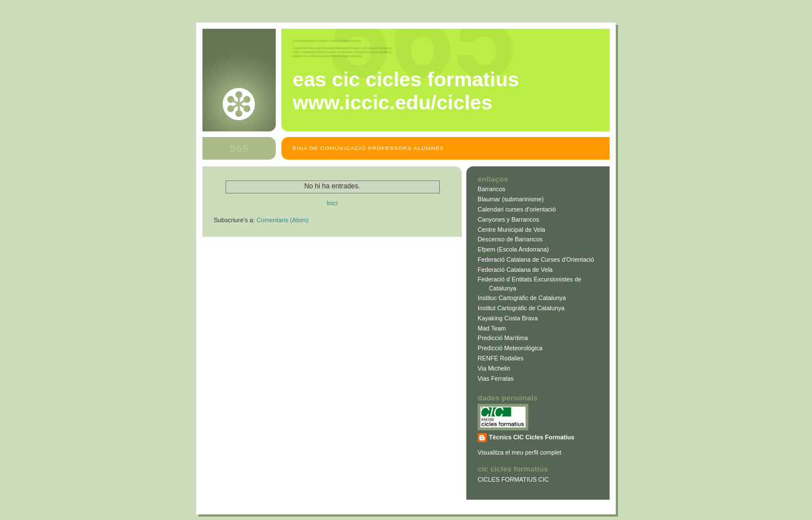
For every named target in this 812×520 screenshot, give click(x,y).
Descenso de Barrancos (510, 239)
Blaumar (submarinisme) (511, 199)
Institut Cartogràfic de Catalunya (521, 308)
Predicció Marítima (503, 338)
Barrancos (491, 189)
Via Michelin (494, 368)
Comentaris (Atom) (283, 220)
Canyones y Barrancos (508, 219)
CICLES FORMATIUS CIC (513, 479)
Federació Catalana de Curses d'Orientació (536, 259)
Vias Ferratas (496, 378)
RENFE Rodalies (501, 358)
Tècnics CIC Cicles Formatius (532, 437)
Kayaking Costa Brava (508, 318)
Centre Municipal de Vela (511, 230)
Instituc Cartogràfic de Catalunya (522, 298)
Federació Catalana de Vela (515, 270)
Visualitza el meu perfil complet (519, 452)
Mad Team (492, 328)
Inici (332, 203)
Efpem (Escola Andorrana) (513, 249)
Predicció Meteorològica (510, 348)
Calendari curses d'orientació (517, 209)
